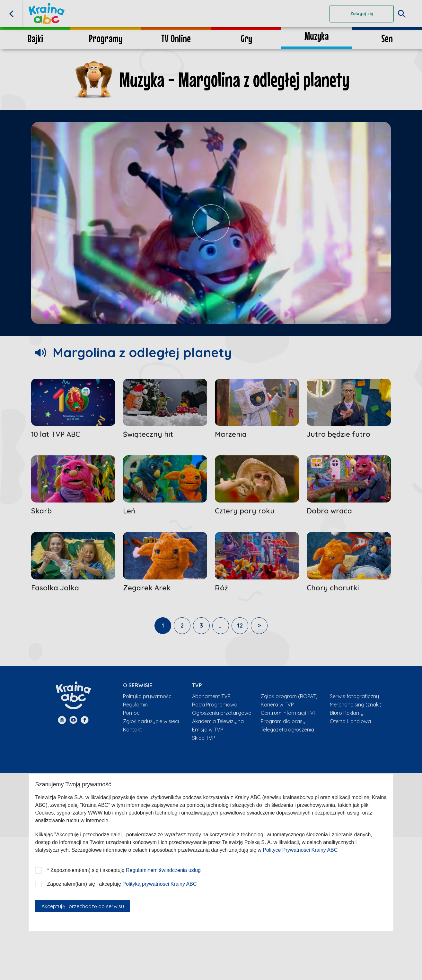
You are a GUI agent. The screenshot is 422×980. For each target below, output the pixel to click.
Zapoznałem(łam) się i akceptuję (122, 884)
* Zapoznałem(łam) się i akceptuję (124, 870)
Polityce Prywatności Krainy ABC (300, 850)
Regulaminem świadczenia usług (163, 870)
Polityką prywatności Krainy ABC (159, 884)
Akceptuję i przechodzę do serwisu (83, 906)
